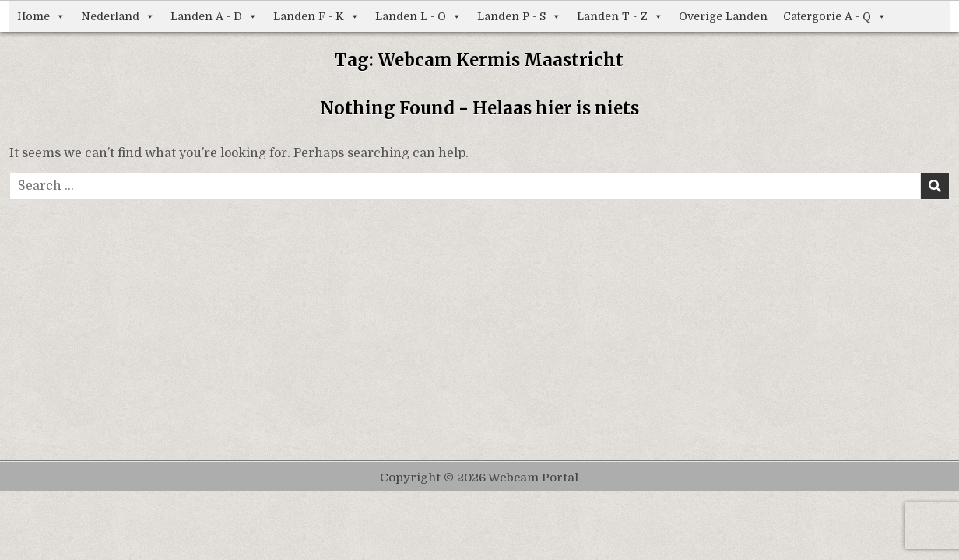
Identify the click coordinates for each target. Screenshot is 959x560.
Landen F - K (316, 16)
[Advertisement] (479, 317)
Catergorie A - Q (835, 16)
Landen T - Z (620, 16)
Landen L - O (418, 16)
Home (41, 16)
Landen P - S (519, 16)
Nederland (118, 16)
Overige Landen (723, 16)
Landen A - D (214, 16)
